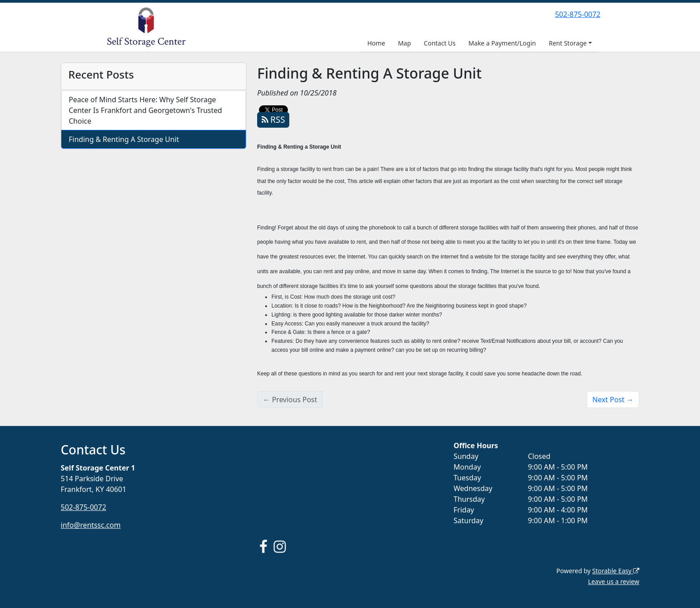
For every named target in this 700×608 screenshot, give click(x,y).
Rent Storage (568, 43)
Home (376, 43)
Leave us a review (614, 581)
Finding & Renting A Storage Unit (124, 139)
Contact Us (440, 43)
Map (404, 43)
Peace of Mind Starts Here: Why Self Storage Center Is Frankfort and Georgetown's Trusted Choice (145, 110)
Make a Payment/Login (502, 43)
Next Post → (613, 400)
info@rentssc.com (91, 525)
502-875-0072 (578, 14)
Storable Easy (616, 571)
